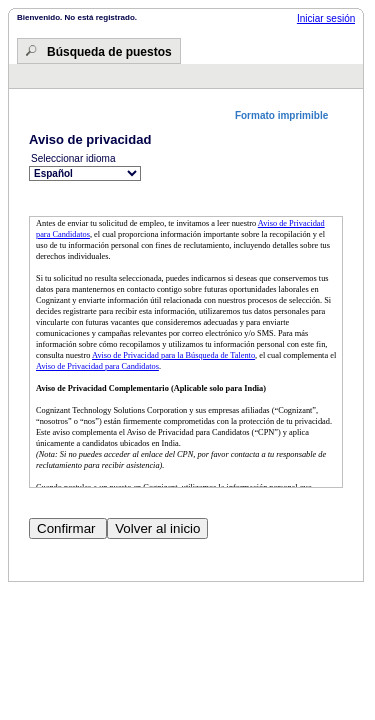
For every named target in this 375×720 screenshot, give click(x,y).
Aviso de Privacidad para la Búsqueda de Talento (173, 355)
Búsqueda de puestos (109, 52)
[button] (289, 115)
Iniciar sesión (326, 18)
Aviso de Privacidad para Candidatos (97, 366)
